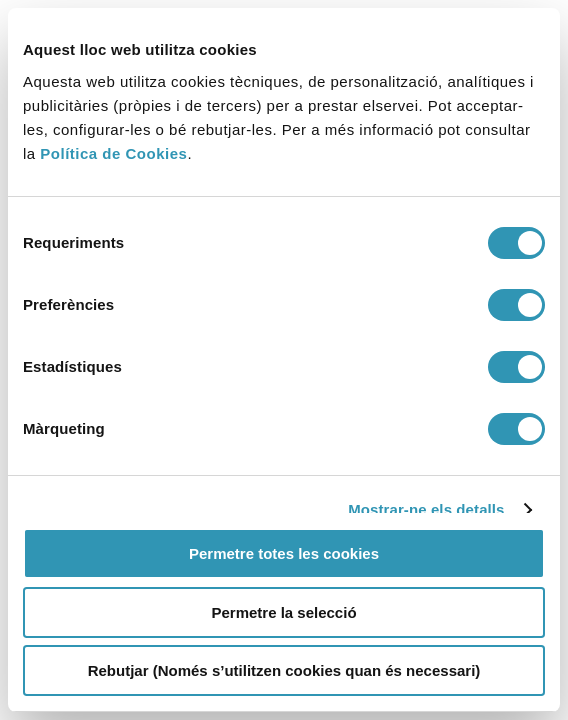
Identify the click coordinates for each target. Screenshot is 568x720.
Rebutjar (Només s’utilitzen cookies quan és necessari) (284, 670)
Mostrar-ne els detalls (426, 509)
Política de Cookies (113, 153)
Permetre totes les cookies (284, 553)
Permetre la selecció (283, 612)
